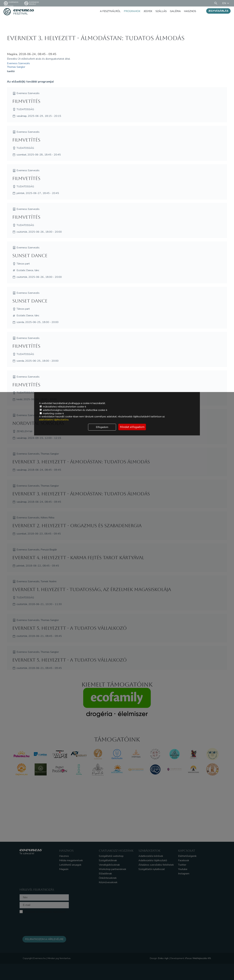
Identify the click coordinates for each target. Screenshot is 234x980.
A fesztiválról (108, 11)
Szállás (160, 11)
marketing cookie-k (52, 413)
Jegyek (147, 11)
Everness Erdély (32, 3)
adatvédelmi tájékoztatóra (54, 420)
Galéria (175, 11)
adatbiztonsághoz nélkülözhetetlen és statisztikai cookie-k (73, 410)
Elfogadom (102, 427)
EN (226, 3)
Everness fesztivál (11, 3)
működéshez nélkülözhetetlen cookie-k (63, 407)
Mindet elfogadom (132, 427)
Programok (130, 11)
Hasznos (190, 11)
